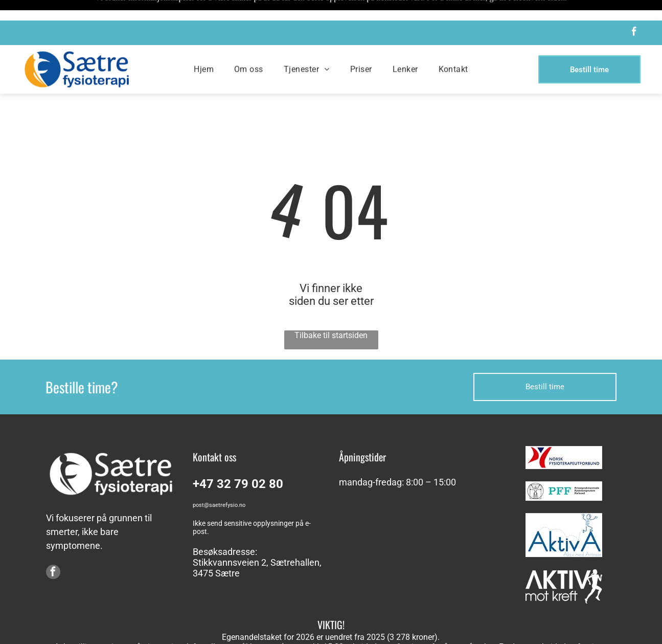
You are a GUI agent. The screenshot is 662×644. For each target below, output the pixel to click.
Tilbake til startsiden (331, 310)
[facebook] (634, 13)
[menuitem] (204, 49)
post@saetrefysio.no (219, 480)
